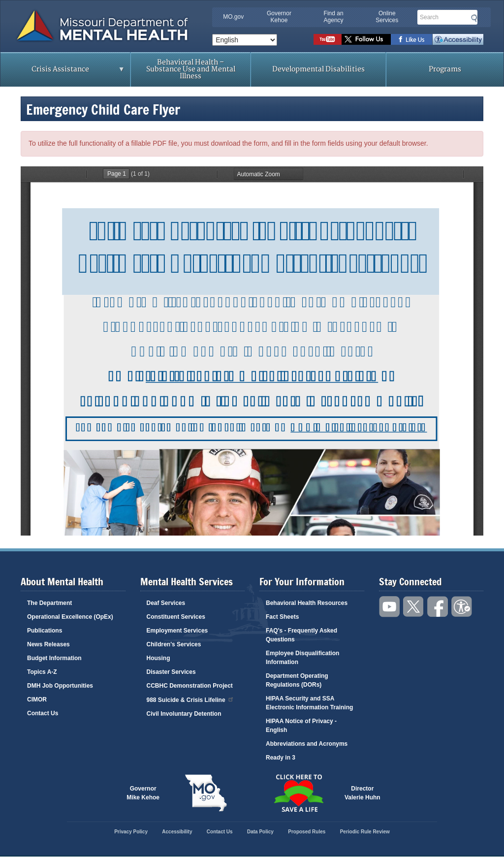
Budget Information (54, 658)
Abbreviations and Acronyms (307, 744)
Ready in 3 (281, 758)
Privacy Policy (131, 832)
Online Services (387, 17)
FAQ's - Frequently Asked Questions (301, 635)
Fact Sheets (282, 617)
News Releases (48, 644)
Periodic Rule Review (365, 832)
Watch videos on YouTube (328, 39)
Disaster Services (171, 672)
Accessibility (458, 39)
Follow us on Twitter (366, 39)
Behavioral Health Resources (307, 603)
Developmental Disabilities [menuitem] (318, 69)
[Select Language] (245, 40)
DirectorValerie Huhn (362, 793)
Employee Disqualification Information (302, 658)
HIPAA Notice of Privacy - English (301, 726)
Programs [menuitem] (445, 69)
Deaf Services (166, 603)
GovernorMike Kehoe (143, 793)
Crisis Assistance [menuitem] (63, 72)
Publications (45, 631)
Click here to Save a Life (298, 793)
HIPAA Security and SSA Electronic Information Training (309, 703)
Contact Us (43, 713)
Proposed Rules (307, 832)
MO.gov (233, 17)
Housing (158, 658)
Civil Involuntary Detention (184, 714)
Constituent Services (176, 617)
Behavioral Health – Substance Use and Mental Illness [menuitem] (191, 69)
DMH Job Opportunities (60, 686)
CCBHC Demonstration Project (190, 686)
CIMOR (37, 699)
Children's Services (174, 644)
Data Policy (260, 832)
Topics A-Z (42, 672)
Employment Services (177, 631)
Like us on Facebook (412, 39)
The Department (49, 603)
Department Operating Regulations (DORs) (297, 680)
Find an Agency (334, 17)
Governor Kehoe (279, 17)
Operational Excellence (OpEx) (70, 617)
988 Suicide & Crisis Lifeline (190, 699)
